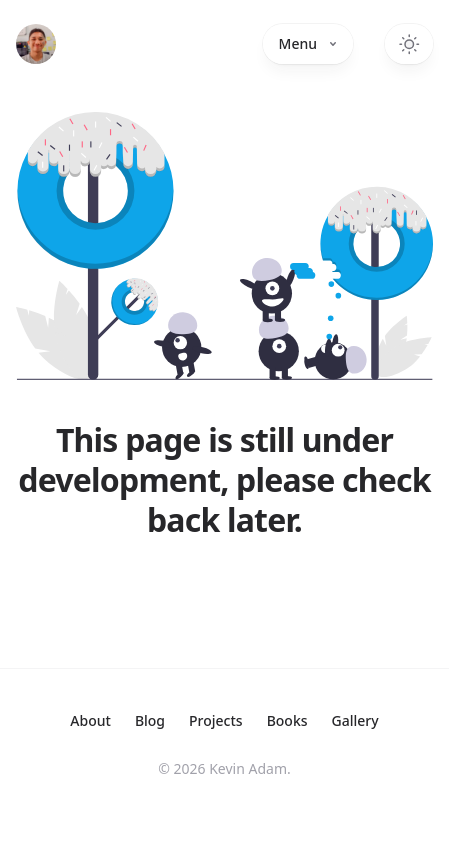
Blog (150, 720)
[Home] (36, 44)
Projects (216, 720)
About (90, 720)
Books (287, 720)
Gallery (355, 720)
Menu (308, 43)
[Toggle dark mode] (409, 44)
